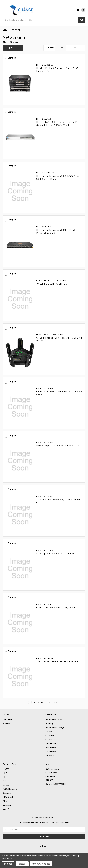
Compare (49, 48)
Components (51, 735)
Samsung (7, 793)
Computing (50, 739)
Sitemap (6, 723)
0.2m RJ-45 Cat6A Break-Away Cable (56, 607)
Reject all (22, 864)
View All (6, 809)
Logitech (7, 805)
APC (5, 801)
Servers (49, 731)
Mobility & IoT (52, 743)
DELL (5, 781)
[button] (13, 48)
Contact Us (8, 719)
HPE (5, 773)
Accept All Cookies (41, 864)
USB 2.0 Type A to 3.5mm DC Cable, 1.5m (58, 446)
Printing (49, 723)
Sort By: (61, 48)
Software (50, 755)
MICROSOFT (9, 797)
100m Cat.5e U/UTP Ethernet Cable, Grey (58, 661)
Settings (8, 864)
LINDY (6, 769)
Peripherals (51, 751)
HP (4, 777)
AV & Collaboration (54, 719)
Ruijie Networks (10, 789)
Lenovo (6, 785)
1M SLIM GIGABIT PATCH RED (52, 284)
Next (56, 702)
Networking (51, 747)
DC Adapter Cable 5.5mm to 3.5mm (55, 554)
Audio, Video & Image (55, 727)
